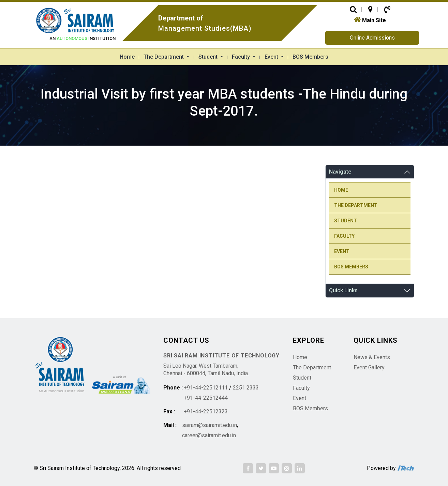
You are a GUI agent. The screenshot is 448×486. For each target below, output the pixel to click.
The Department (164, 57)
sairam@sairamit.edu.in (210, 425)
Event (272, 57)
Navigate (340, 172)
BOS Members (310, 57)
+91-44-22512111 (206, 388)
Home (127, 57)
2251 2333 (246, 388)
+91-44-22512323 (206, 411)
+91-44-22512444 (206, 398)
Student (209, 57)
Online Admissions (372, 38)
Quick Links (343, 290)
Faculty (242, 57)
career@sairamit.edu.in (209, 435)
